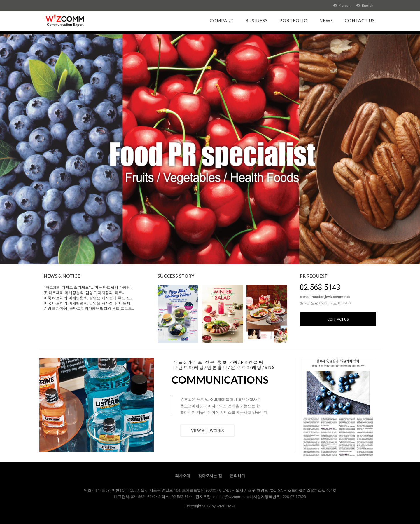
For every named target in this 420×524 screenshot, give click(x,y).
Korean (342, 5)
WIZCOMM (225, 506)
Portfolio (294, 20)
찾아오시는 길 (210, 476)
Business (257, 20)
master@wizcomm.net (233, 497)
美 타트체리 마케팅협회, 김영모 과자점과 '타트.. (84, 293)
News (326, 20)
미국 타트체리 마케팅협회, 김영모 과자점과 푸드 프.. (88, 298)
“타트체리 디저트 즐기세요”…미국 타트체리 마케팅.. (88, 287)
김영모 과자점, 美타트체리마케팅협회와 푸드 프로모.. (89, 308)
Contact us (338, 319)
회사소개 (183, 476)
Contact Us (360, 20)
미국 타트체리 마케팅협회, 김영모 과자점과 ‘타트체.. (88, 303)
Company (222, 20)
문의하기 (237, 476)
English (365, 5)
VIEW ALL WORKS (207, 431)
